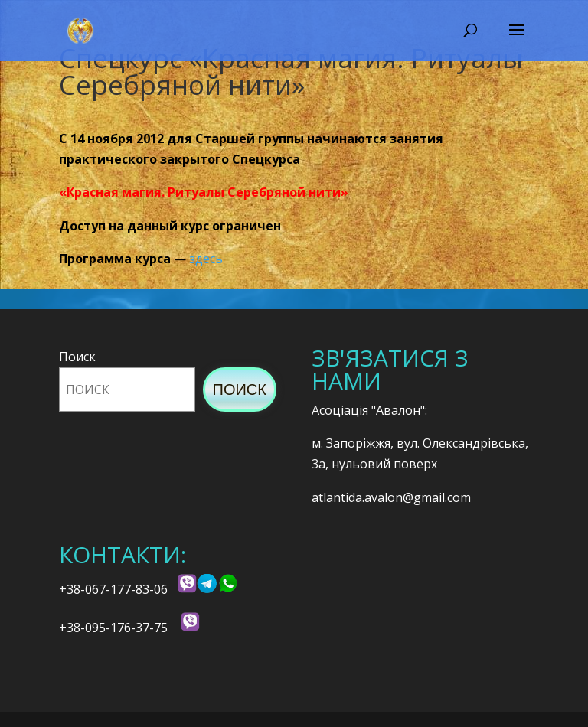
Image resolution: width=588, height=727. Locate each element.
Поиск (77, 357)
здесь (206, 259)
